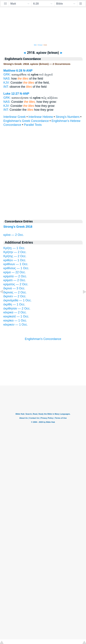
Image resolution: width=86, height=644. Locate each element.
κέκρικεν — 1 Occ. (16, 325)
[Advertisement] (43, 365)
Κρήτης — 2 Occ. (15, 256)
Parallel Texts (33, 125)
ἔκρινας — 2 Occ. (15, 292)
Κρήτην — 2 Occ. (15, 252)
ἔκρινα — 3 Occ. (14, 288)
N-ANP (28, 71)
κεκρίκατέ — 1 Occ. (16, 316)
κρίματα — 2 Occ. (15, 276)
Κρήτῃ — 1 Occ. (14, 248)
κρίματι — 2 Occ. (15, 280)
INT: (6, 87)
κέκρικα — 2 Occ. (15, 312)
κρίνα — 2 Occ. (14, 235)
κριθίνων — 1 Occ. (16, 264)
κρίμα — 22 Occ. (15, 272)
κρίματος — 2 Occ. (16, 284)
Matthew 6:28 (13, 71)
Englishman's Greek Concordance (26, 121)
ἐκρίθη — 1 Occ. (14, 304)
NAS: (7, 79)
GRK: (7, 74)
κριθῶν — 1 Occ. (15, 260)
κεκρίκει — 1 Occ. (15, 320)
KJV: (7, 83)
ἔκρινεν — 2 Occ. (15, 296)
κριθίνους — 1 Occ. (16, 268)
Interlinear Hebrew (41, 117)
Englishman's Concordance (43, 339)
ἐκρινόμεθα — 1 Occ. (17, 300)
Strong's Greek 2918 (18, 227)
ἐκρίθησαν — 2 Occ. (17, 308)
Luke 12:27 (11, 94)
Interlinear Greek (15, 117)
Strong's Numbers (68, 117)
